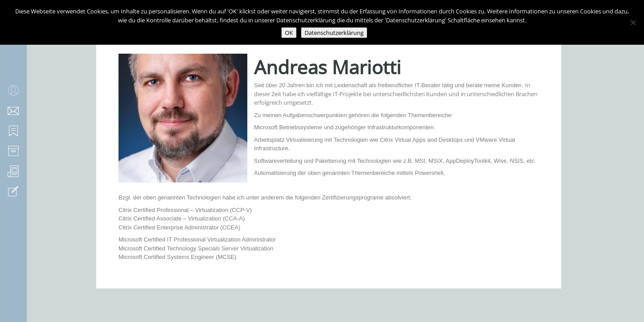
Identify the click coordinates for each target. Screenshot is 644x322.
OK (289, 33)
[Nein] (633, 22)
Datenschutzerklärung (334, 33)
